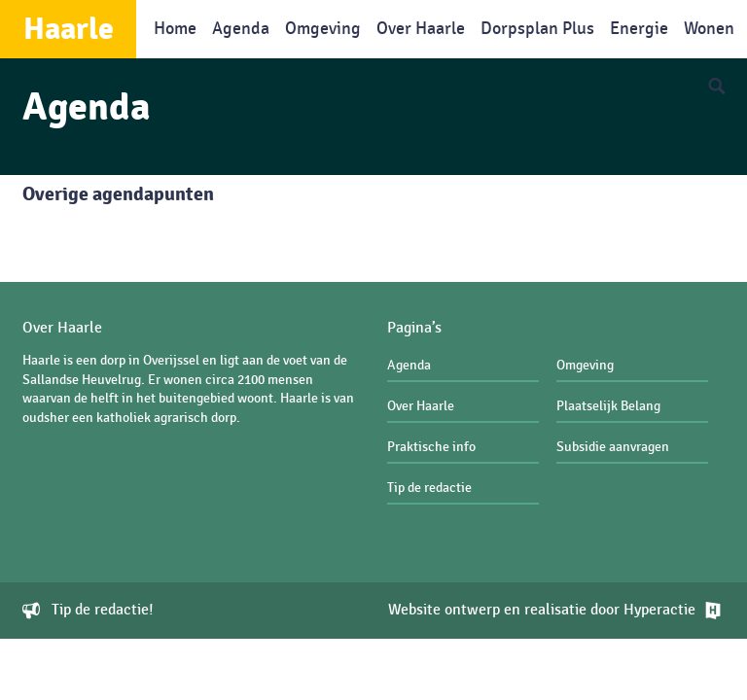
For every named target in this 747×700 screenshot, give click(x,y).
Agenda (241, 29)
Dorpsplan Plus (537, 29)
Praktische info (431, 447)
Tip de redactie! (103, 611)
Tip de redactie (429, 488)
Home (175, 29)
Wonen (709, 29)
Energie (639, 29)
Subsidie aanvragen (613, 447)
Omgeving (323, 29)
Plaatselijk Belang (608, 406)
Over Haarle (421, 29)
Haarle (69, 29)
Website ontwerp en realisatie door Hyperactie (542, 611)
